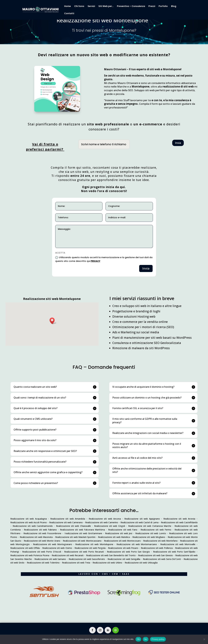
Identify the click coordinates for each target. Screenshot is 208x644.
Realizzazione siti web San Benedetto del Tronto (111, 555)
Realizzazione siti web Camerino (102, 522)
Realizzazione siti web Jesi (119, 533)
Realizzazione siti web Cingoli (110, 526)
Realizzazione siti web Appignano (142, 519)
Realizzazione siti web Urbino (107, 563)
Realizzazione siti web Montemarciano (137, 544)
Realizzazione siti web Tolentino (43, 563)
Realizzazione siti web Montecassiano (82, 541)
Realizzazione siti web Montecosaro (122, 541)
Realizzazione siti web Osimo (57, 548)
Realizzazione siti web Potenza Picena (30, 555)
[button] (53, 321)
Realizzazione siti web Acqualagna (29, 519)
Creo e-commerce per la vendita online (140, 322)
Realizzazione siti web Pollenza (157, 548)
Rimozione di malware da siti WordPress (141, 348)
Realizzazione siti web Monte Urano (42, 541)
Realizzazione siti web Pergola (90, 548)
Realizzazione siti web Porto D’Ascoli (42, 552)
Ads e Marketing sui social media (136, 332)
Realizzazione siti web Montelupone (94, 544)
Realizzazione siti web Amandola (68, 519)
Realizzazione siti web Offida (25, 548)
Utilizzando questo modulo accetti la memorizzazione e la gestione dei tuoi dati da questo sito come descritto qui (104, 259)
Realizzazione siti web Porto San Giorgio (128, 552)
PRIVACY (96, 261)
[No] (204, 639)
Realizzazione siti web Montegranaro (53, 544)
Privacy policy (158, 639)
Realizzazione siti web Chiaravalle (73, 526)
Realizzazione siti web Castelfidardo (179, 522)
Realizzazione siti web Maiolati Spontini (75, 537)
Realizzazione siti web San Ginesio (155, 555)
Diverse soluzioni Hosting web (134, 317)
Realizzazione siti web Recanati (68, 555)
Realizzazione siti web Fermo (156, 530)
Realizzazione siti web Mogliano (149, 537)
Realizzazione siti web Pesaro (123, 548)
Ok (138, 639)
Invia (178, 143)
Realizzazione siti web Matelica (114, 537)
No (146, 639)
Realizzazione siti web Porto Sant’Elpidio (174, 552)
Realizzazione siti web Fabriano (40, 530)
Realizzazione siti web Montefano (160, 541)
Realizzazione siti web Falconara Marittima (82, 530)
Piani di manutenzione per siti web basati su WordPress (152, 338)
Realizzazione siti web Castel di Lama (139, 522)
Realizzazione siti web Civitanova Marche (150, 526)
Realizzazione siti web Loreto (151, 533)
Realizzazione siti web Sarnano (50, 559)
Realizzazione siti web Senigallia (124, 559)
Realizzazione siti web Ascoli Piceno (28, 522)
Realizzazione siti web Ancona (105, 519)
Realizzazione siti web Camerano (66, 522)
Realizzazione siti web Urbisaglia (141, 563)
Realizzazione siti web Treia (76, 563)
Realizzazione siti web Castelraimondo (33, 526)
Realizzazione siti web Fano (123, 530)
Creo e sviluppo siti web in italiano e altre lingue (147, 306)
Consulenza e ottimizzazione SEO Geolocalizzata (147, 343)
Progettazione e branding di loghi (136, 311)
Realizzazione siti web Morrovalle (178, 544)
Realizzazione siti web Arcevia (179, 519)
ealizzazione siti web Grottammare (84, 533)
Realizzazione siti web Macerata (36, 537)
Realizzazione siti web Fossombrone (42, 533)
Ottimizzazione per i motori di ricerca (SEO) (143, 327)
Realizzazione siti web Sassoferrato (87, 559)
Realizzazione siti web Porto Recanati (84, 552)
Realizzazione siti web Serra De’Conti (162, 559)
